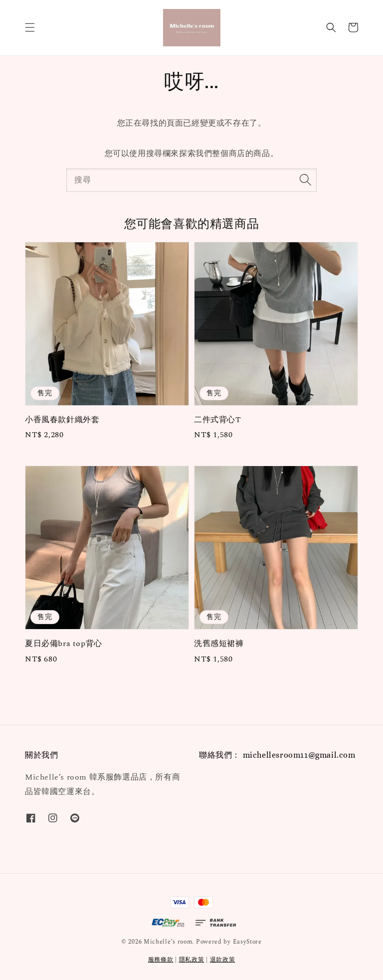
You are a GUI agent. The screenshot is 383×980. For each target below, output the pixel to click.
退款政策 (223, 960)
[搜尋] (305, 180)
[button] (30, 27)
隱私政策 (192, 960)
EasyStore (247, 942)
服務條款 (161, 960)
